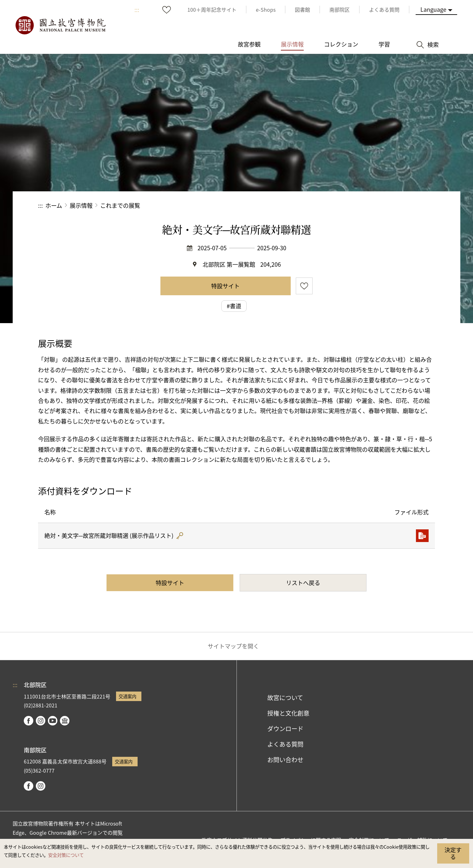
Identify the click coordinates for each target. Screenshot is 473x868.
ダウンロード (285, 729)
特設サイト (225, 286)
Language (433, 9)
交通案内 (127, 696)
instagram (41, 721)
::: (137, 10)
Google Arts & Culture (65, 721)
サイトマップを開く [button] (233, 646)
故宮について (285, 698)
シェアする (366, 205)
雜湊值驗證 (180, 536)
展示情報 (81, 205)
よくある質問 (285, 744)
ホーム (54, 205)
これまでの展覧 (120, 205)
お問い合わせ (285, 760)
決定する (453, 853)
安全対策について (66, 855)
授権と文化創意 (288, 713)
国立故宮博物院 (60, 25)
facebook (29, 721)
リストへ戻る (303, 583)
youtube (53, 721)
